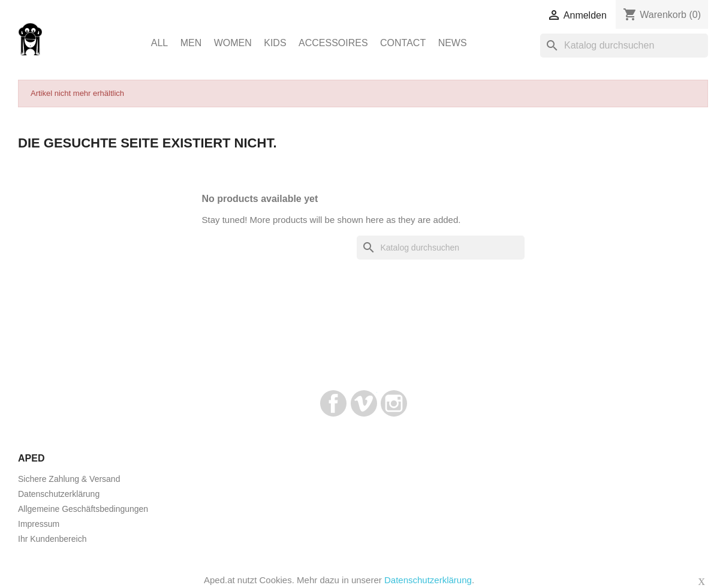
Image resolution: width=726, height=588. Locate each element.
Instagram (394, 403)
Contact (403, 43)
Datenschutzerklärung (59, 494)
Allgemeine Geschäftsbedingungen (83, 509)
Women (233, 43)
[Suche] (624, 46)
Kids (275, 43)
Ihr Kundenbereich (52, 539)
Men (191, 43)
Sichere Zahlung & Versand (69, 479)
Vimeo (364, 403)
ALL (159, 43)
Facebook (333, 403)
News (453, 43)
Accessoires (333, 43)
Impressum (39, 524)
